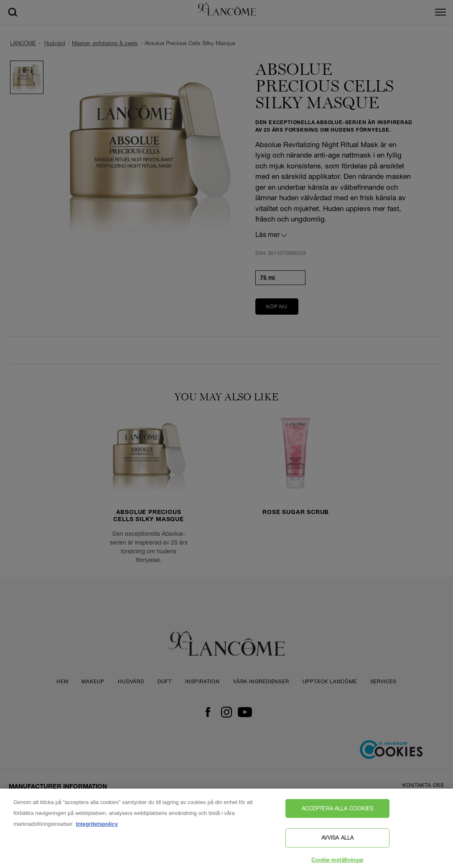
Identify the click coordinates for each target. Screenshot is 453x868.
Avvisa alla (337, 841)
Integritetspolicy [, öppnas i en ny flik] (97, 827)
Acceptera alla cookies (338, 811)
